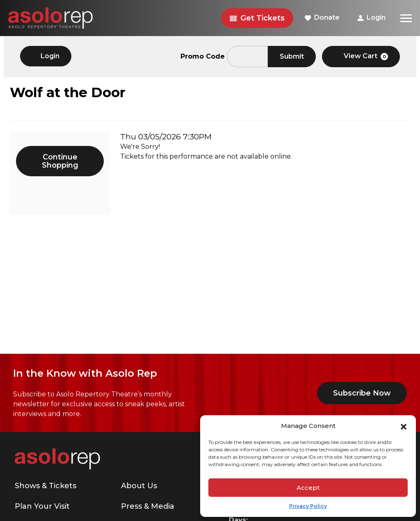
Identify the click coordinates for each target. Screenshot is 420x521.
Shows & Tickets (46, 486)
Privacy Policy (308, 506)
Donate (322, 17)
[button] (404, 426)
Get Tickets (257, 18)
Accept (308, 488)
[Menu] (406, 18)
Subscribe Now (362, 393)
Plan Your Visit (42, 506)
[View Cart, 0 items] (361, 57)
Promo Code (203, 57)
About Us (139, 486)
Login (372, 17)
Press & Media (148, 506)
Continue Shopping (60, 161)
